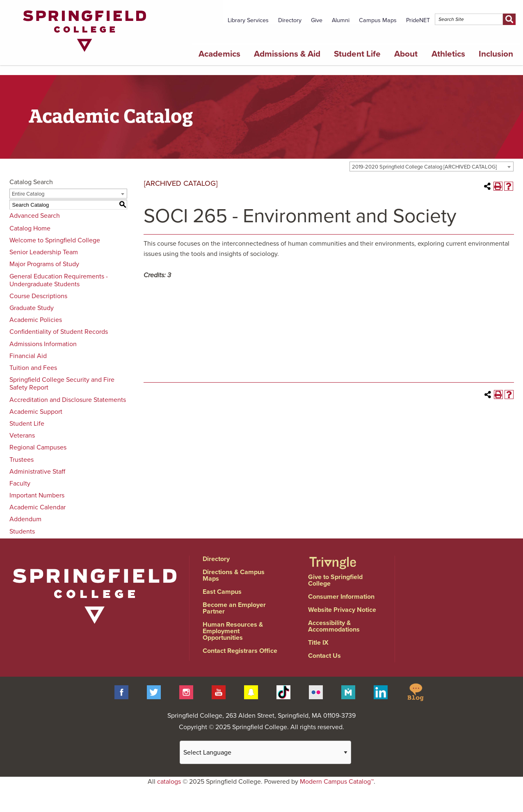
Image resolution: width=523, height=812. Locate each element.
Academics (219, 54)
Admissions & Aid (287, 54)
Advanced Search (35, 216)
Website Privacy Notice (342, 610)
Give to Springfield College (335, 580)
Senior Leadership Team (44, 252)
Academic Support (36, 412)
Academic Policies (36, 320)
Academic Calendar (38, 507)
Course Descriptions (38, 296)
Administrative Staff (37, 472)
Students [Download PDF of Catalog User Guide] (22, 531)
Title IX (318, 643)
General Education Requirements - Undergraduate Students (59, 280)
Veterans (22, 436)
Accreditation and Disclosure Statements (68, 400)
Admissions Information (43, 344)
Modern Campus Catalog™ (337, 782)
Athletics (448, 54)
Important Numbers (37, 495)
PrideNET (418, 20)
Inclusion (496, 54)
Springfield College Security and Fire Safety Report (62, 384)
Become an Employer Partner (234, 608)
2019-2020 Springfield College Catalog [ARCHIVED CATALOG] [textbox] (424, 167)
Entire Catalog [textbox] (28, 194)
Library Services (248, 20)
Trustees (22, 460)
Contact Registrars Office (240, 651)
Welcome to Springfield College (55, 240)
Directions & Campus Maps (234, 575)
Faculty (20, 484)
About (406, 54)
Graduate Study (32, 308)
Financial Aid (28, 356)
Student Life (357, 54)
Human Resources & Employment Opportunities (233, 631)
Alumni (341, 20)
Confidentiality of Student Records (59, 332)
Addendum (25, 519)
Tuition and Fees (33, 368)
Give (317, 20)
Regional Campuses (38, 447)
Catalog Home (30, 228)
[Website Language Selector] (265, 752)
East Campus (222, 592)
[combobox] (432, 167)
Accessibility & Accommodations (334, 626)
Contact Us (324, 656)
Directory (290, 20)
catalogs (169, 782)
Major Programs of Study (44, 264)
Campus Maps (378, 20)
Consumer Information (341, 597)
